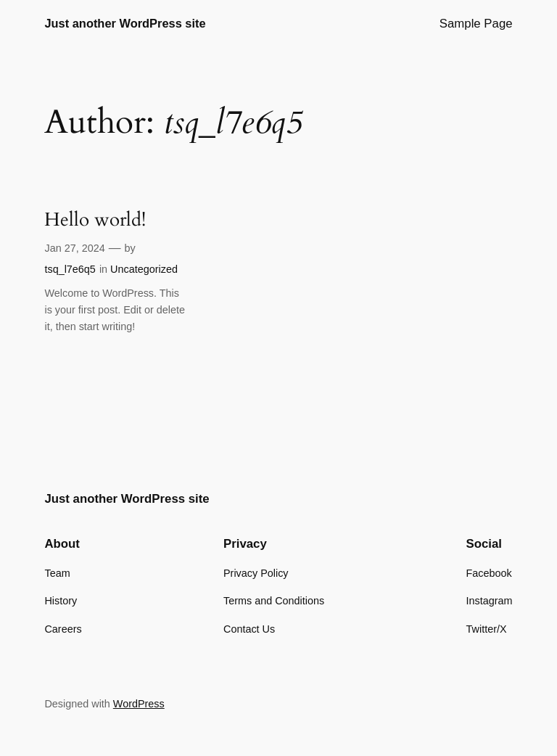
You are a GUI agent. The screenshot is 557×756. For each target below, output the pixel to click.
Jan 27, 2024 (74, 248)
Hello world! (95, 220)
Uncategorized (144, 269)
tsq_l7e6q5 (70, 269)
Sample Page (476, 24)
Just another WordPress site (125, 23)
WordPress (139, 704)
